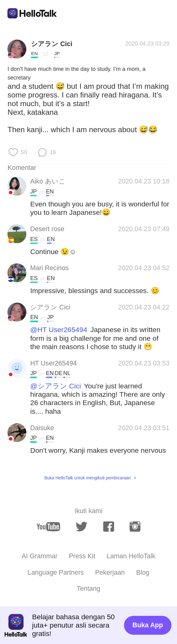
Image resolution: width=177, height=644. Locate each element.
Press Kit (82, 556)
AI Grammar (40, 556)
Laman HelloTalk (131, 556)
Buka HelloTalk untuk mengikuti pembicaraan (88, 478)
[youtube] (48, 527)
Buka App (148, 625)
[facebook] (109, 527)
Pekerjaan (110, 573)
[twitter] (82, 527)
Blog (143, 573)
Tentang (89, 589)
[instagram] (135, 527)
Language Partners (56, 573)
